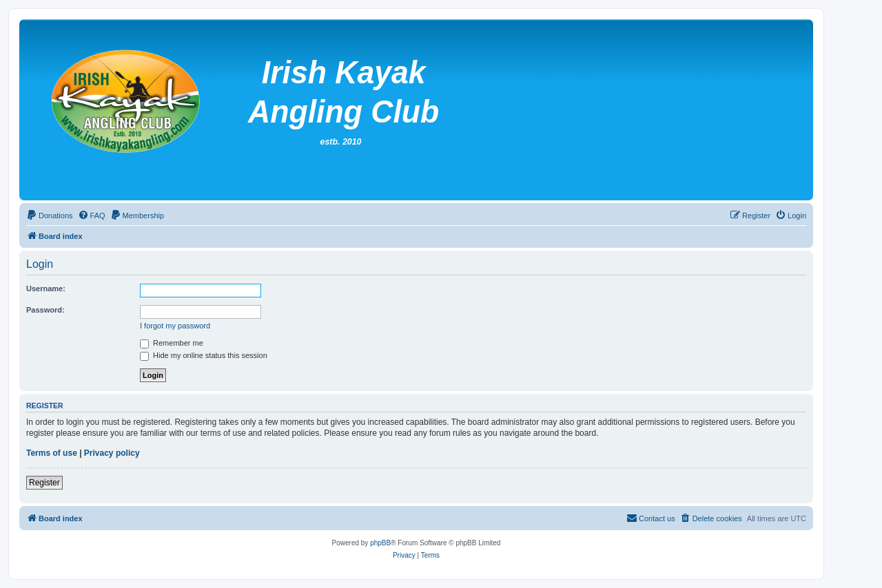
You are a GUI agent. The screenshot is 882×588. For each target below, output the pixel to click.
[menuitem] (50, 216)
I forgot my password (175, 326)
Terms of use (52, 453)
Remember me (172, 343)
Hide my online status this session (204, 355)
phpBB (380, 543)
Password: (45, 310)
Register (44, 483)
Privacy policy (112, 453)
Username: (46, 288)
